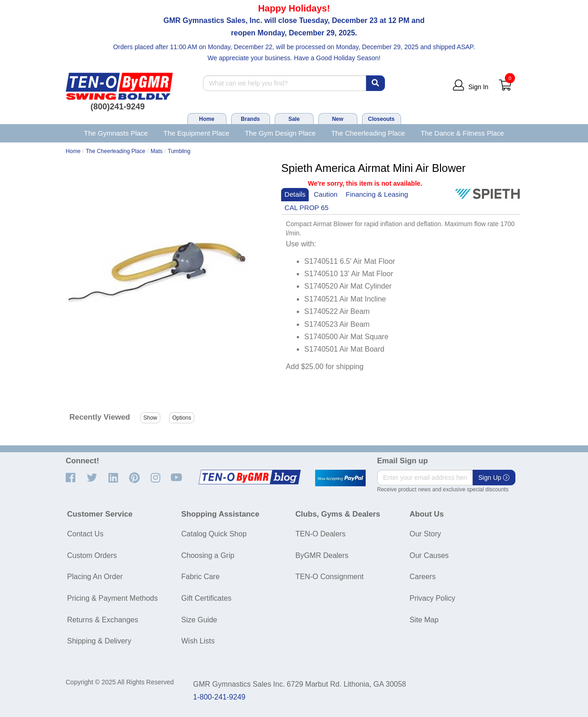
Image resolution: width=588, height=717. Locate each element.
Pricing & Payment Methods (112, 598)
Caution (326, 194)
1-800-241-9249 (219, 697)
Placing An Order (95, 577)
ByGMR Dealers (322, 555)
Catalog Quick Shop (214, 534)
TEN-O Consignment (330, 577)
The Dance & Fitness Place (463, 133)
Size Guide (199, 620)
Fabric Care (201, 577)
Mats (157, 151)
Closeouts (381, 119)
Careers (423, 577)
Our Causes (429, 555)
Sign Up (494, 478)
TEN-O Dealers (320, 534)
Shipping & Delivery (99, 641)
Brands (250, 119)
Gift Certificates (206, 598)
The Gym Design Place (280, 133)
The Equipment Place (196, 133)
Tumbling (179, 151)
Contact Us (85, 534)
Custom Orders (92, 555)
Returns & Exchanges (103, 620)
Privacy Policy (433, 598)
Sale (294, 119)
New (338, 119)
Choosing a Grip (208, 555)
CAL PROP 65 (306, 208)
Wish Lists (198, 641)
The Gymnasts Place (116, 133)
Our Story (425, 534)
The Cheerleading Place (368, 133)
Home (206, 119)
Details (295, 194)
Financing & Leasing (377, 194)
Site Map (424, 620)
